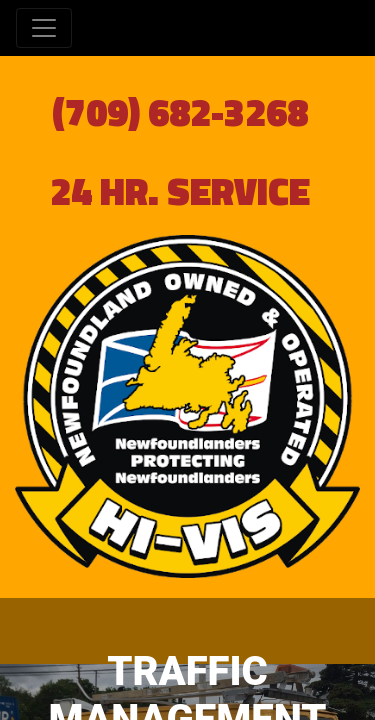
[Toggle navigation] (44, 28)
